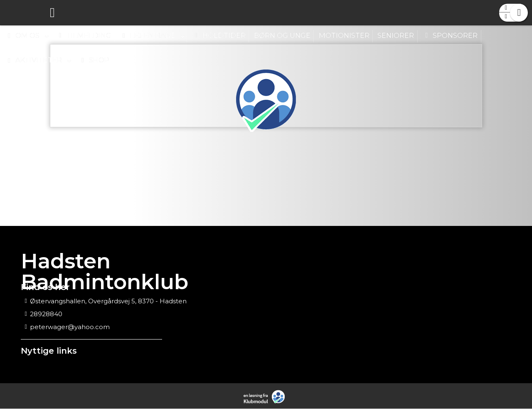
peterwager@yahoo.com (70, 327)
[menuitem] (12, 12)
